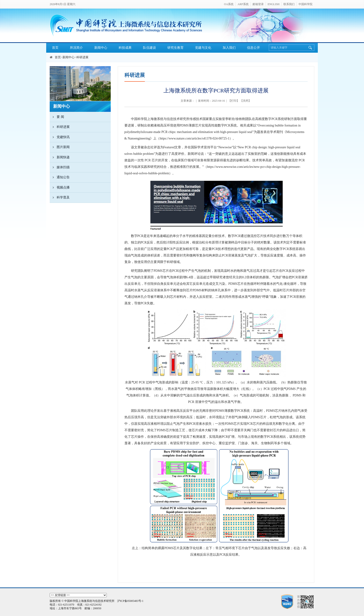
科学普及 (60, 198)
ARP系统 (243, 4)
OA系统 (229, 4)
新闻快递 (60, 157)
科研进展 (82, 57)
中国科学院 (305, 4)
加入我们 (229, 48)
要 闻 (57, 117)
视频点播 (60, 188)
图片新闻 (60, 147)
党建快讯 (60, 137)
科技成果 (125, 48)
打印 (234, 101)
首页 (55, 48)
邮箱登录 (258, 4)
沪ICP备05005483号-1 (130, 601)
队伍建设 (149, 48)
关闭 (246, 101)
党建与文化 (203, 48)
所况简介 (76, 48)
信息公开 (253, 48)
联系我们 (289, 4)
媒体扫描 (60, 167)
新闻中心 (101, 48)
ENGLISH (274, 4)
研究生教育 (175, 48)
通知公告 (60, 177)
